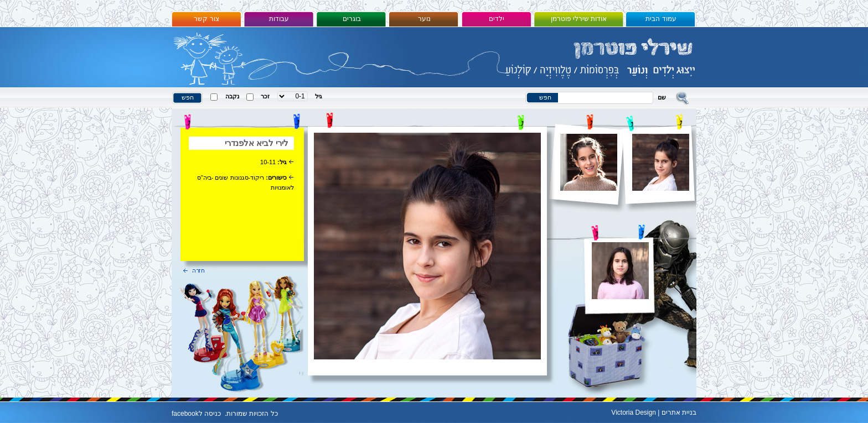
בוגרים (352, 19)
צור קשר (206, 19)
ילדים (497, 19)
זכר (265, 96)
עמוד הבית (661, 19)
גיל (319, 96)
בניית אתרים (679, 412)
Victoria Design (633, 412)
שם (662, 97)
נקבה (232, 96)
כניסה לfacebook (196, 414)
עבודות (279, 19)
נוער (424, 19)
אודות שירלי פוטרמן (579, 19)
